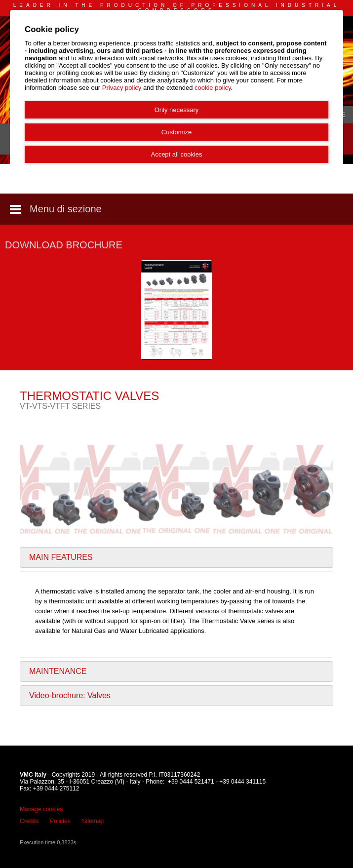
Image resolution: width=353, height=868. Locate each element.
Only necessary (177, 110)
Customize (176, 132)
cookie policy (213, 88)
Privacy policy (122, 88)
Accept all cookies (176, 154)
